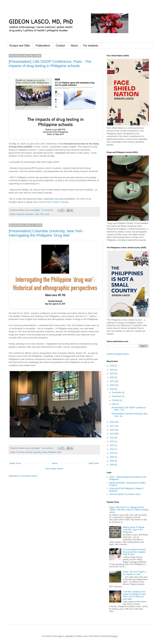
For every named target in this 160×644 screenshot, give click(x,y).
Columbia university (24, 452)
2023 (112, 374)
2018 (112, 422)
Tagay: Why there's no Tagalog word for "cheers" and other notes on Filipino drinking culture (129, 510)
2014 (112, 438)
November (117, 396)
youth (47, 214)
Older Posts (94, 463)
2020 (112, 385)
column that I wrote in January (54, 202)
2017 (112, 426)
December (117, 392)
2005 (112, 461)
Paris (42, 214)
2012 (112, 441)
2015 (112, 434)
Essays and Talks (20, 46)
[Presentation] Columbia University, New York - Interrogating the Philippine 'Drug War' (46, 233)
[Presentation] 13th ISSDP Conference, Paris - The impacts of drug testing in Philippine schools (50, 64)
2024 (112, 370)
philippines (52, 452)
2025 (112, 366)
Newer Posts (15, 463)
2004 (112, 465)
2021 (112, 381)
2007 (112, 453)
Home (55, 463)
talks (59, 452)
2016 (112, 430)
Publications (43, 46)
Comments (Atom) (29, 476)
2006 (112, 457)
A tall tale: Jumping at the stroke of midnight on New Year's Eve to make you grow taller (134, 595)
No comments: (48, 210)
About (74, 46)
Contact (60, 46)
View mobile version (54, 469)
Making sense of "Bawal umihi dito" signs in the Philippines (133, 530)
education (30, 214)
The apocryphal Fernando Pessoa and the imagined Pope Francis (134, 552)
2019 (112, 389)
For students (91, 46)
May (114, 404)
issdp (37, 214)
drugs (45, 452)
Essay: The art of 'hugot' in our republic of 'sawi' (135, 573)
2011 (112, 445)
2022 (112, 377)
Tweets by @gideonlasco (118, 354)
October (116, 400)
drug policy (21, 214)
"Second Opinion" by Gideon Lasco (125, 494)
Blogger (114, 636)
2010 (112, 449)
